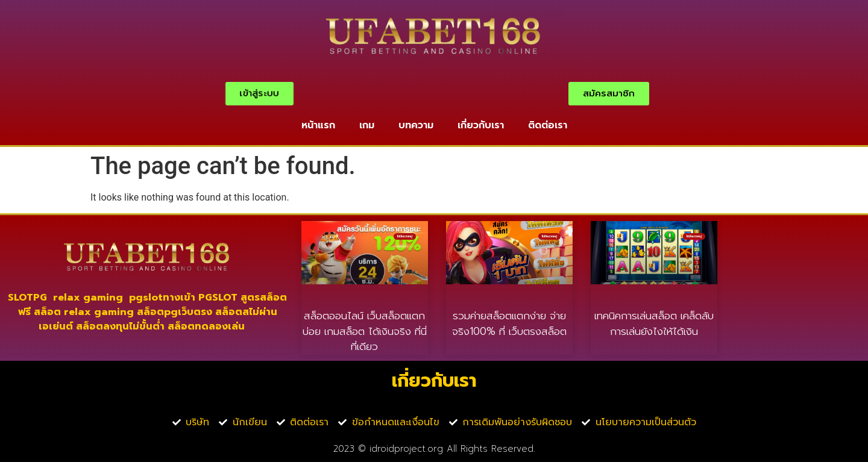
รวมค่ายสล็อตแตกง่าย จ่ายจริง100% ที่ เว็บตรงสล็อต (509, 323)
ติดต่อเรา (548, 125)
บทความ (416, 125)
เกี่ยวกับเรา (481, 125)
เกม (367, 125)
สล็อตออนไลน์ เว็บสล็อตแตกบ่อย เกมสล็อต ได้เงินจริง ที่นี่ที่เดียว (365, 331)
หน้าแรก (318, 125)
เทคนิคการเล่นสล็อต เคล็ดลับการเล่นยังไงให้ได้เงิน (654, 323)
